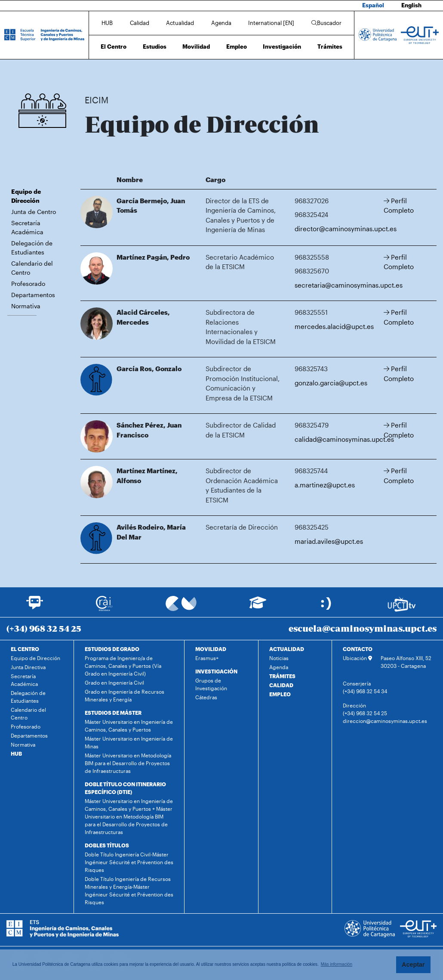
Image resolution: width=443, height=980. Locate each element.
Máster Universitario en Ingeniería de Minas (129, 742)
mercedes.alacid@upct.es (334, 326)
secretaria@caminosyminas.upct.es (349, 285)
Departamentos (33, 295)
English (411, 5)
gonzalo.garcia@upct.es (331, 383)
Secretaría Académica (27, 227)
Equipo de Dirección (149, 72)
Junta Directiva (28, 667)
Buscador (326, 23)
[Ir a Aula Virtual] (258, 606)
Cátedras (206, 697)
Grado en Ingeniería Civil (114, 682)
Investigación (282, 47)
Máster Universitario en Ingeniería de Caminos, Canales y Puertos (129, 726)
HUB (107, 23)
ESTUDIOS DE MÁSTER (113, 713)
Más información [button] (337, 964)
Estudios (155, 47)
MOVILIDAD (211, 649)
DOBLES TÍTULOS (107, 845)
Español (373, 5)
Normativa (26, 306)
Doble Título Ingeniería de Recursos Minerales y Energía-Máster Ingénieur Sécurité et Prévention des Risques (129, 890)
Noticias (279, 658)
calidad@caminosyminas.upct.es (344, 439)
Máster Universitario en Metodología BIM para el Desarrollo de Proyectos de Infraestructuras (128, 763)
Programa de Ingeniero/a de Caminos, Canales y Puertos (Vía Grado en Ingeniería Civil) (123, 666)
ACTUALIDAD (287, 649)
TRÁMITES (282, 676)
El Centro (114, 47)
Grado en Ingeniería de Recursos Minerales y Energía (125, 695)
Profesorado (28, 284)
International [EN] (271, 23)
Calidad (140, 23)
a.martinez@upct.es (325, 485)
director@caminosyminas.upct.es (346, 229)
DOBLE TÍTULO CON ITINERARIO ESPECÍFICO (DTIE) (125, 788)
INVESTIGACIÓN (216, 671)
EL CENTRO (25, 649)
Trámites (330, 47)
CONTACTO (358, 649)
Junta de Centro (34, 212)
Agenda (221, 23)
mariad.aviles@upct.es (329, 541)
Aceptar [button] (413, 964)
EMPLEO (280, 694)
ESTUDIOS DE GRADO (112, 649)
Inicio (92, 72)
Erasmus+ (207, 658)
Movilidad (196, 47)
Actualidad (180, 23)
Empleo (237, 47)
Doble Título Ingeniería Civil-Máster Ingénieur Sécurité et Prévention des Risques (129, 862)
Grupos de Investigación (211, 684)
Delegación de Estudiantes (32, 248)
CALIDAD (281, 685)
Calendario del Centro (32, 268)
